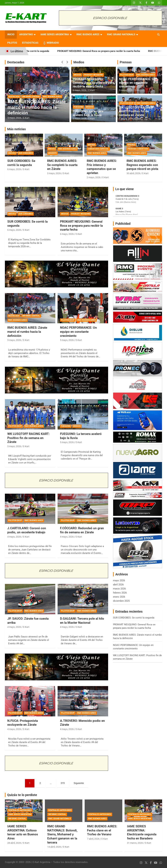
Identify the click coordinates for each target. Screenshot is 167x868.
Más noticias (16, 129)
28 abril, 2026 (14, 843)
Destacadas (16, 62)
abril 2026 (118, 585)
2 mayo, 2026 (94, 177)
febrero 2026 (120, 593)
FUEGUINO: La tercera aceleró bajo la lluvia (88, 113)
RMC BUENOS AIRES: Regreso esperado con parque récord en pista (142, 165)
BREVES (12, 153)
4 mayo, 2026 (14, 537)
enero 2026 (119, 597)
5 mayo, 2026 (14, 118)
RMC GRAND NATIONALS (121, 34)
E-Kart (26, 118)
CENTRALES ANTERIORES (20, 810)
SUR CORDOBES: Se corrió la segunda (38, 51)
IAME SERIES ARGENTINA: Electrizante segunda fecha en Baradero (142, 832)
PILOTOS (12, 43)
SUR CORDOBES (26, 153)
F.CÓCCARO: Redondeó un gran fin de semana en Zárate (82, 530)
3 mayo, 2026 (54, 173)
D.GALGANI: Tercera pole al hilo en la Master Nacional (82, 621)
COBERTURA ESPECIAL (98, 149)
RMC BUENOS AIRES (88, 34)
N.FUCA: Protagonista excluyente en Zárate (23, 723)
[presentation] (62, 62)
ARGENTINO (26, 34)
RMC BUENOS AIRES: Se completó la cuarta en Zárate (62, 165)
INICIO (11, 34)
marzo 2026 (119, 589)
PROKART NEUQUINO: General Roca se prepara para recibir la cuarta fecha (109, 51)
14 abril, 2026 (54, 847)
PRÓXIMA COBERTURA (138, 149)
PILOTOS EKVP (127, 75)
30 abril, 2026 (133, 173)
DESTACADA (14, 97)
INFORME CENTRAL (31, 97)
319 (63, 783)
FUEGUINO (78, 107)
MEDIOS (77, 75)
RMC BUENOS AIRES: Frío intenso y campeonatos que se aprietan (102, 167)
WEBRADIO (53, 43)
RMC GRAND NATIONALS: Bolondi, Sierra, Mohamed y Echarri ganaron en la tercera (62, 834)
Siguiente (79, 783)
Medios (79, 62)
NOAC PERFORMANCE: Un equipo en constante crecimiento (137, 83)
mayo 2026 (119, 580)
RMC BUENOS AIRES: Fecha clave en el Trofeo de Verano (102, 830)
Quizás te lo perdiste (22, 795)
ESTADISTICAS (30, 43)
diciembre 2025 (121, 601)
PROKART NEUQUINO (93, 75)
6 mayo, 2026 (80, 90)
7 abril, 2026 (93, 839)
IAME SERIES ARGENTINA (55, 34)
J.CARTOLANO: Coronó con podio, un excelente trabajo (27, 530)
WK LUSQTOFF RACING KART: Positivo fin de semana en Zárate (135, 111)
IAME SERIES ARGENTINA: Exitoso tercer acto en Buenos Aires (23, 832)
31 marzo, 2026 (135, 843)
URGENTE (52, 153)
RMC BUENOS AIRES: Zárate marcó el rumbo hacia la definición (37, 107)
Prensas (126, 62)
